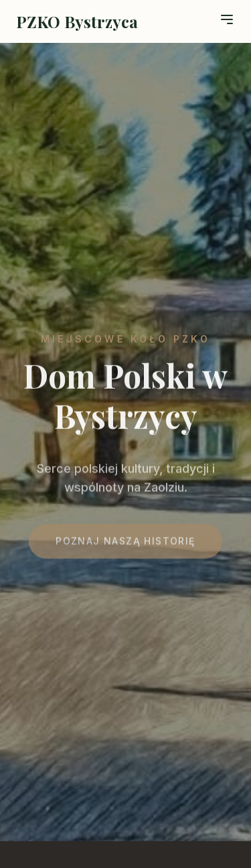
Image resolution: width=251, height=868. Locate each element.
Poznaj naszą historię (125, 545)
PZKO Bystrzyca (77, 21)
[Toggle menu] (227, 19)
